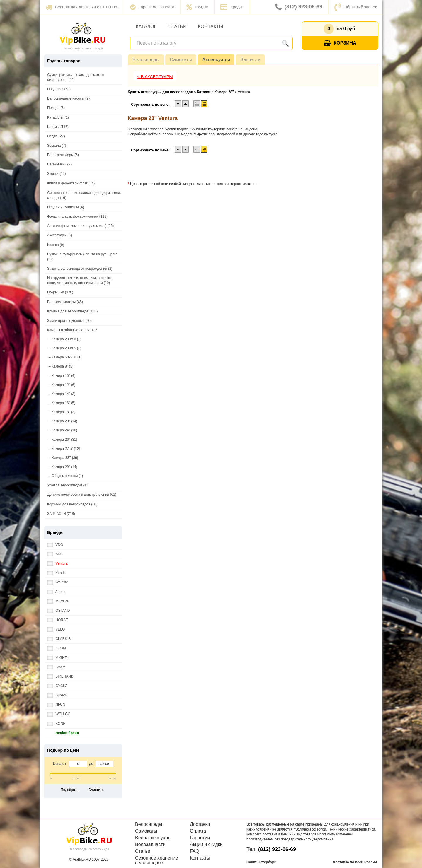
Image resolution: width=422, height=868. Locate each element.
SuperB (57, 695)
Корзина (340, 43)
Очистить (96, 790)
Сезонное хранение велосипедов (156, 860)
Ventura (57, 564)
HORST (57, 620)
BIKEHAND (60, 677)
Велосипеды (146, 60)
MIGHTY (58, 658)
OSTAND (58, 611)
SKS (55, 554)
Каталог (146, 27)
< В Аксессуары (155, 77)
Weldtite (58, 582)
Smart (56, 667)
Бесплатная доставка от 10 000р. (82, 7)
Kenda (56, 573)
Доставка (200, 824)
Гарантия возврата (152, 7)
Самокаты (181, 60)
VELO (56, 629)
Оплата (198, 831)
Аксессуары (216, 60)
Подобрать (69, 790)
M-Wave (58, 601)
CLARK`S (59, 639)
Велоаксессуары (153, 838)
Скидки (197, 7)
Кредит (232, 7)
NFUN (56, 705)
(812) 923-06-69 (299, 7)
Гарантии (200, 838)
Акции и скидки (206, 845)
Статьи (177, 27)
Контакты (211, 27)
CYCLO (57, 686)
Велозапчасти (150, 845)
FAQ (195, 851)
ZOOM (57, 648)
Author (56, 592)
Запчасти (250, 60)
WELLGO (59, 714)
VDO (55, 545)
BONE (56, 724)
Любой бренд (63, 733)
